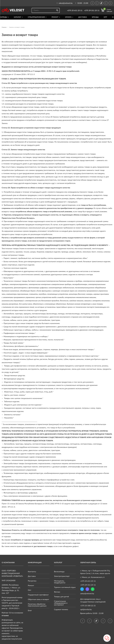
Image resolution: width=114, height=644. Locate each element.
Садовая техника (61, 609)
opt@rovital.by (86, 609)
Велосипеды (59, 571)
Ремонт (55, 17)
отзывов (5, 615)
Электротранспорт (62, 576)
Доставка (82, 17)
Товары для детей (61, 596)
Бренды (95, 17)
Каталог (17, 17)
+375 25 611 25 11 (75, 10)
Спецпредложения (36, 17)
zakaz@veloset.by (87, 593)
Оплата (68, 17)
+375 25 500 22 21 (88, 605)
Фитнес (57, 592)
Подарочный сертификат (38, 595)
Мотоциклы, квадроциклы (60, 582)
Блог (30, 610)
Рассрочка (32, 581)
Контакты (32, 571)
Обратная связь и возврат (38, 599)
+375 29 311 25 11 (92, 10)
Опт (105, 17)
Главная (4, 27)
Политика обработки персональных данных (37, 605)
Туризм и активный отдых (65, 587)
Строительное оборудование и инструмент (61, 603)
